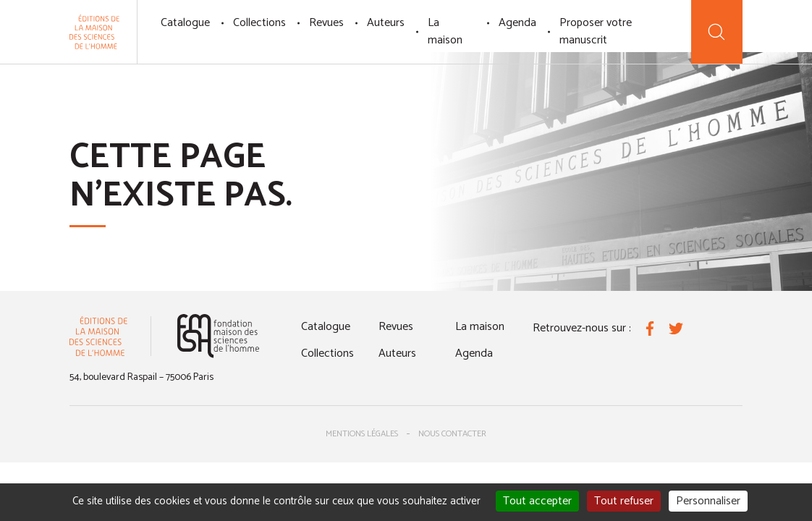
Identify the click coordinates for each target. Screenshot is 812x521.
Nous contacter (452, 434)
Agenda (517, 23)
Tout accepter (537, 501)
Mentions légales (362, 434)
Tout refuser (624, 501)
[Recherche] (717, 32)
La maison (445, 31)
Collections (259, 23)
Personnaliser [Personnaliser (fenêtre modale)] (708, 501)
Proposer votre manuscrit (596, 31)
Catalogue (185, 23)
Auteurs (386, 23)
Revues (326, 23)
